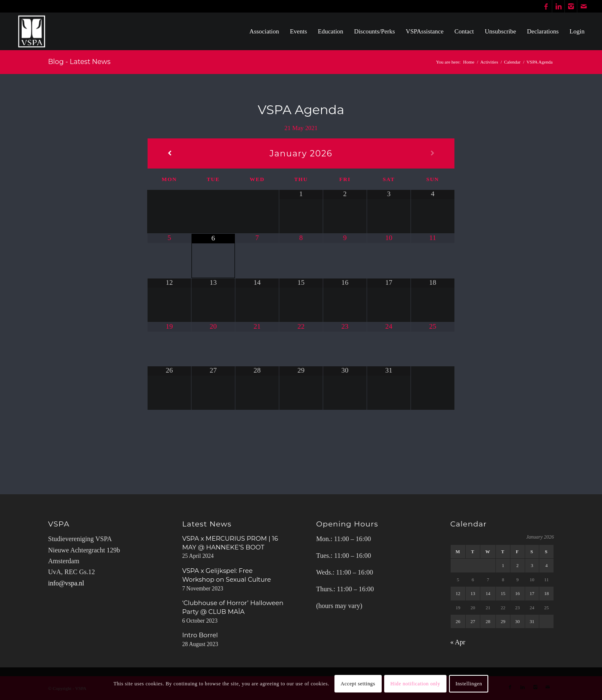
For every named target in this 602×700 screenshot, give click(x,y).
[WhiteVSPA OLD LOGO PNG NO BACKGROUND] (32, 31)
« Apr (458, 642)
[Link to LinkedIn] (558, 6)
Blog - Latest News (79, 62)
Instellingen (469, 684)
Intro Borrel (200, 635)
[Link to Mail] (584, 6)
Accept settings (358, 684)
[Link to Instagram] (571, 6)
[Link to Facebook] (546, 6)
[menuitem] (264, 31)
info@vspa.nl (66, 583)
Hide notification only (415, 684)
